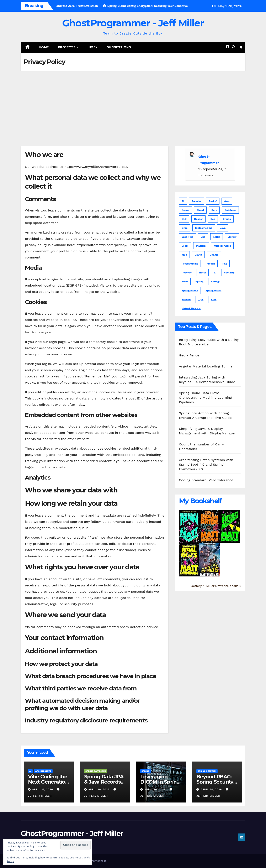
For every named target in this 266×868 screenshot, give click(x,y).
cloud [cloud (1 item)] (200, 210)
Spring (145, 771)
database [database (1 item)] (230, 210)
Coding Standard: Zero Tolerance (206, 480)
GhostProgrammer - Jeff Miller (133, 23)
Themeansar (98, 861)
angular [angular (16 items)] (196, 201)
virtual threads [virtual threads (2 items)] (191, 308)
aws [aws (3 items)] (227, 201)
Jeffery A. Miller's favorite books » (216, 586)
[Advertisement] (133, 103)
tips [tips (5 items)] (201, 299)
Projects (67, 47)
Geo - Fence (189, 355)
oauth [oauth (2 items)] (198, 255)
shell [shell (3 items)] (185, 282)
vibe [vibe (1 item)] (214, 299)
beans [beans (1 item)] (185, 210)
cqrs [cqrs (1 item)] (214, 210)
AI (30, 771)
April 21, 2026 (43, 789)
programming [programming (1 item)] (190, 264)
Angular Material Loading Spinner (206, 366)
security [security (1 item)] (229, 273)
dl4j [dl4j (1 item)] (184, 219)
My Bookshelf (200, 501)
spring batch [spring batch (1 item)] (213, 291)
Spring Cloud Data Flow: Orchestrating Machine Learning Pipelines (205, 398)
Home (44, 47)
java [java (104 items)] (223, 228)
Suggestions (119, 47)
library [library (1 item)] (232, 237)
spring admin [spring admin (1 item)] (190, 291)
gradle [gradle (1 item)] (227, 219)
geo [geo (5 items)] (213, 219)
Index (93, 47)
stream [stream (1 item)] (186, 299)
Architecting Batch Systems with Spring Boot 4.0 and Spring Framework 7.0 (206, 464)
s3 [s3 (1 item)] (215, 273)
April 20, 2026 (99, 789)
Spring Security (207, 771)
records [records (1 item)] (187, 273)
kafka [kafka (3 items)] (217, 237)
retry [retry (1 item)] (203, 273)
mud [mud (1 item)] (184, 255)
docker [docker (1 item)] (198, 219)
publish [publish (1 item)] (210, 264)
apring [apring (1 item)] (213, 201)
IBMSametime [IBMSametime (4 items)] (204, 228)
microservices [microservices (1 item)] (222, 246)
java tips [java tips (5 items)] (187, 237)
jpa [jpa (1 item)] (203, 237)
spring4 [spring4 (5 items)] (216, 282)
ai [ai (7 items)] (183, 201)
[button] (234, 47)
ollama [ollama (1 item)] (214, 255)
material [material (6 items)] (201, 246)
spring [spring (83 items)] (199, 282)
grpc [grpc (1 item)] (185, 228)
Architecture (43, 771)
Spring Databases (96, 771)
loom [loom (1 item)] (185, 246)
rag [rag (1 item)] (225, 264)
